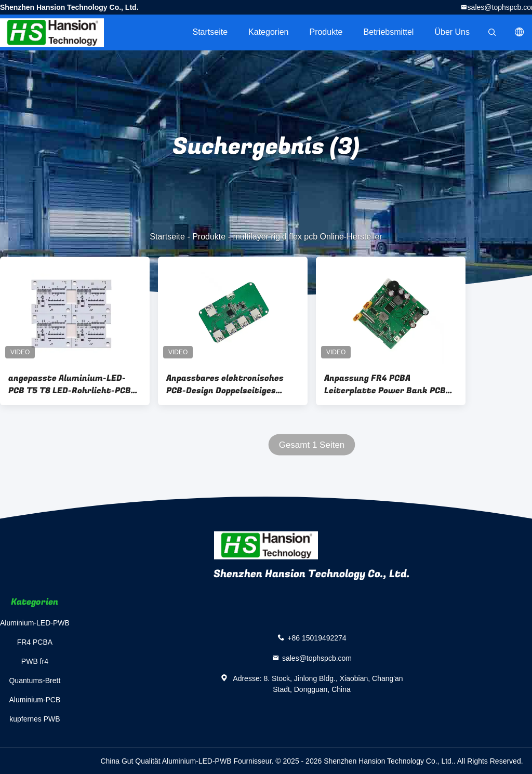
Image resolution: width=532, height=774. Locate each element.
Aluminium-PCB (35, 700)
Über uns (452, 32)
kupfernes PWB (35, 719)
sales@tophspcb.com (317, 658)
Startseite (210, 32)
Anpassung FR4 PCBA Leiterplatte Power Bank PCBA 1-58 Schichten (388, 384)
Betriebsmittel (389, 32)
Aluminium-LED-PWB (35, 623)
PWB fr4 (35, 661)
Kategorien (268, 32)
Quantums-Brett (35, 680)
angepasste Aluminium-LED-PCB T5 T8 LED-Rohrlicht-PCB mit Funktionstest (70, 384)
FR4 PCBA (35, 642)
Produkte (326, 32)
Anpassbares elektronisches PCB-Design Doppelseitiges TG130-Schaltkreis (225, 384)
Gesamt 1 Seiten (312, 445)
